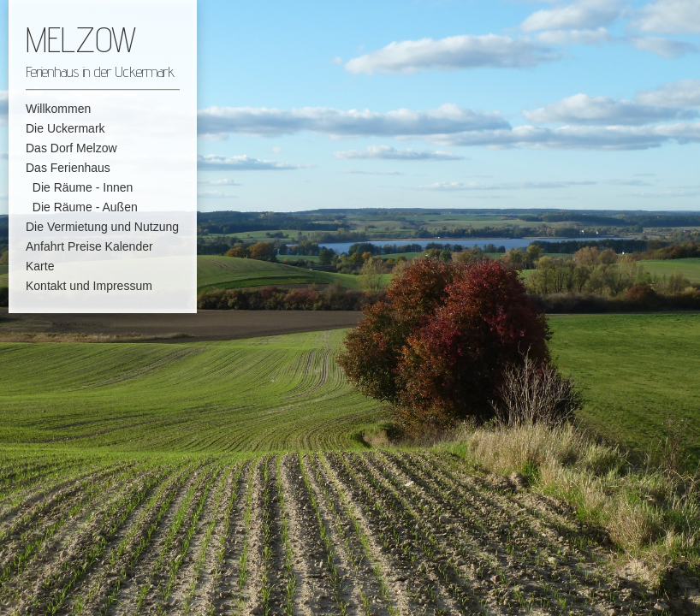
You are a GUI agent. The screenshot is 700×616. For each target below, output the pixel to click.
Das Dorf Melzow (71, 148)
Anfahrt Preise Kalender (89, 246)
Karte (40, 266)
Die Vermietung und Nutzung (102, 227)
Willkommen (58, 109)
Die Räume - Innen (79, 187)
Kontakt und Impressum (89, 286)
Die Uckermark (65, 128)
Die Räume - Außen (82, 207)
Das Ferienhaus (68, 168)
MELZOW (81, 40)
